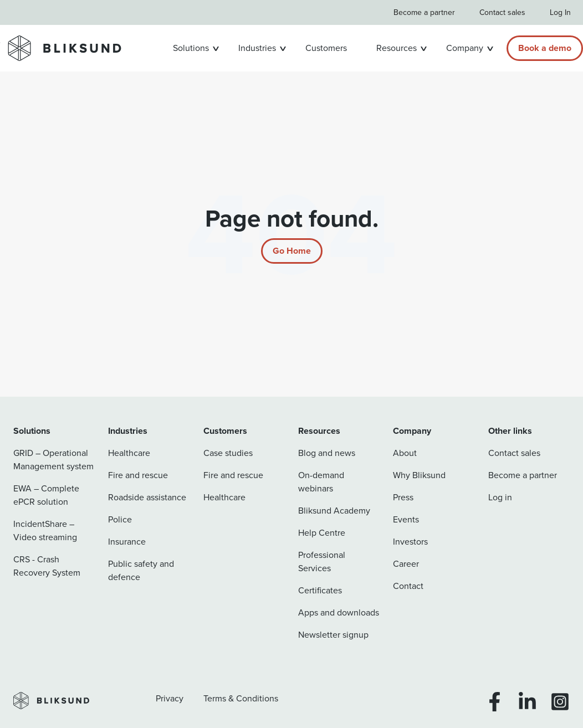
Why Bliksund (419, 475)
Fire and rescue (138, 475)
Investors (410, 542)
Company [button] (465, 48)
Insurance (127, 542)
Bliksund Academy (334, 511)
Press (403, 497)
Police (120, 519)
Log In (560, 12)
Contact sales (502, 12)
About (405, 453)
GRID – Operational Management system (53, 460)
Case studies (228, 453)
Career (406, 564)
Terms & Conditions (241, 698)
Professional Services (322, 562)
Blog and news (327, 453)
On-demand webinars (321, 482)
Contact (408, 586)
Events (406, 519)
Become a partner (424, 12)
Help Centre (322, 533)
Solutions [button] (191, 48)
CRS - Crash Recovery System (47, 566)
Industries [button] (257, 48)
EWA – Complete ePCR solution (46, 495)
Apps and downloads (339, 612)
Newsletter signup (333, 635)
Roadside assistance (147, 497)
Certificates (320, 590)
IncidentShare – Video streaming (45, 530)
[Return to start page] (292, 251)
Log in (500, 497)
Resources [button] (397, 48)
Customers (326, 48)
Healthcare (129, 453)
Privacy (170, 698)
